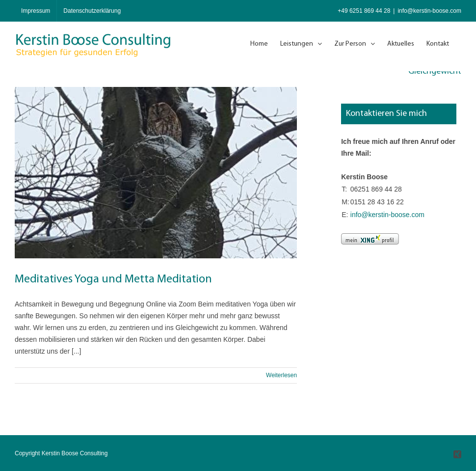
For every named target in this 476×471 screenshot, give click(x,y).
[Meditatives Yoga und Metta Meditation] (156, 173)
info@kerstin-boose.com (429, 11)
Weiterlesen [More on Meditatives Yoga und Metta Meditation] (281, 375)
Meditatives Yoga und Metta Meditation (113, 279)
